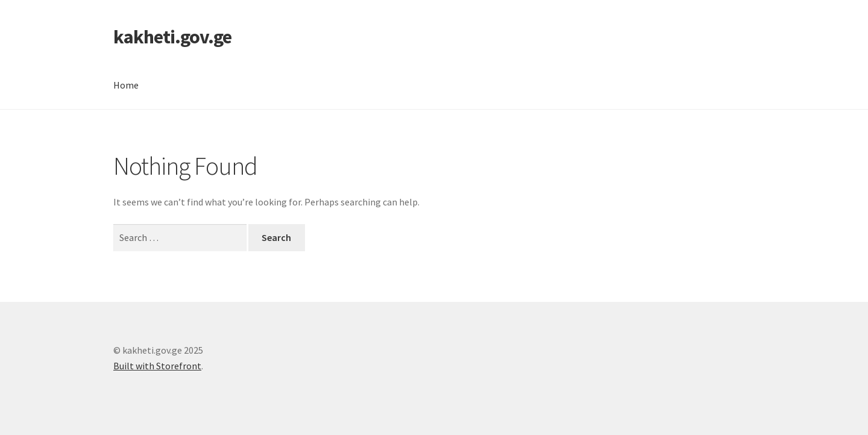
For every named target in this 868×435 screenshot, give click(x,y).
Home (126, 85)
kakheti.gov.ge (172, 37)
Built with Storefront (157, 366)
